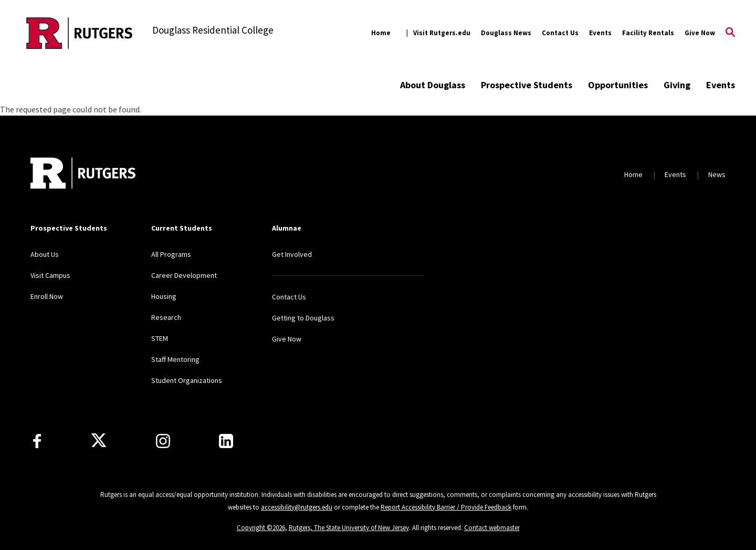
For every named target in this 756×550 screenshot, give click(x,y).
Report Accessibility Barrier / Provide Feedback (446, 507)
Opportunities (618, 85)
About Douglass (433, 85)
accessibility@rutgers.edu (297, 507)
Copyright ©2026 (261, 528)
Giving (677, 85)
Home (381, 33)
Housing (164, 296)
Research (166, 317)
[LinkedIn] (226, 441)
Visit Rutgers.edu (442, 33)
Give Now (700, 33)
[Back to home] (83, 174)
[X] (99, 441)
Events (600, 33)
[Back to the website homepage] (80, 33)
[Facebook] (37, 441)
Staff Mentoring (175, 359)
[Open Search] (730, 33)
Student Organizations (187, 380)
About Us (45, 254)
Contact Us (560, 33)
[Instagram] (163, 441)
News (717, 174)
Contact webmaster (492, 528)
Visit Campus (50, 275)
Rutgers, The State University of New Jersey (349, 528)
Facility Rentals (648, 33)
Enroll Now (47, 296)
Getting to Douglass (303, 318)
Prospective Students (527, 85)
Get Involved (292, 254)
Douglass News (506, 33)
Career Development (184, 275)
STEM (160, 338)
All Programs (171, 254)
